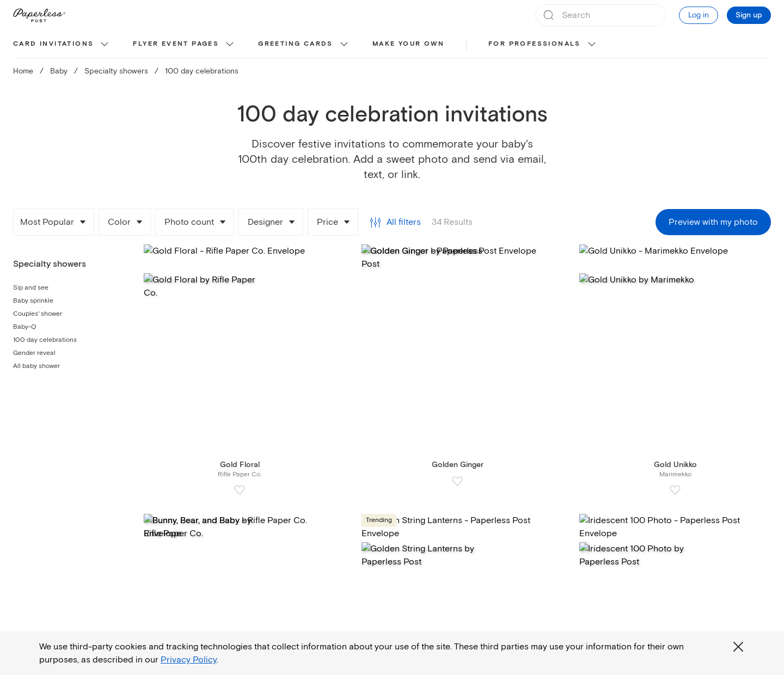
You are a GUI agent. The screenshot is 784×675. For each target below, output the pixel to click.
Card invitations (53, 44)
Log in (699, 15)
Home (23, 71)
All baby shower (36, 366)
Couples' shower (38, 314)
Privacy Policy (189, 660)
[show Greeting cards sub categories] (344, 45)
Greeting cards (296, 44)
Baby (59, 71)
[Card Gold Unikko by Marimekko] (675, 364)
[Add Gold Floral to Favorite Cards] (240, 490)
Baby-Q (24, 327)
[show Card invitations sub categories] (105, 45)
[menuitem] (62, 45)
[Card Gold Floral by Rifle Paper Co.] (240, 364)
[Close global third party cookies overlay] (738, 647)
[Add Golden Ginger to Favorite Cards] (457, 481)
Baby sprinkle (33, 301)
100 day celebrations (45, 340)
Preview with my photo (713, 222)
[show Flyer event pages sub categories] (230, 45)
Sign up (749, 15)
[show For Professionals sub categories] (592, 45)
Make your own (408, 44)
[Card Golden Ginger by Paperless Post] (457, 360)
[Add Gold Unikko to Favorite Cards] (675, 490)
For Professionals (535, 44)
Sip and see (31, 288)
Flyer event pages (176, 44)
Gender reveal (34, 353)
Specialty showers (116, 71)
